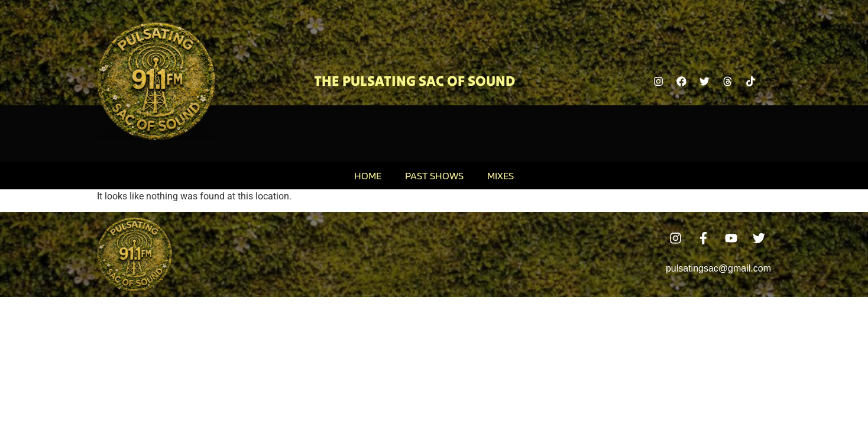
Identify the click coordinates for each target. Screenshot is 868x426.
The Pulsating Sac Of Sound (414, 81)
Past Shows (434, 175)
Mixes (501, 175)
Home (368, 175)
